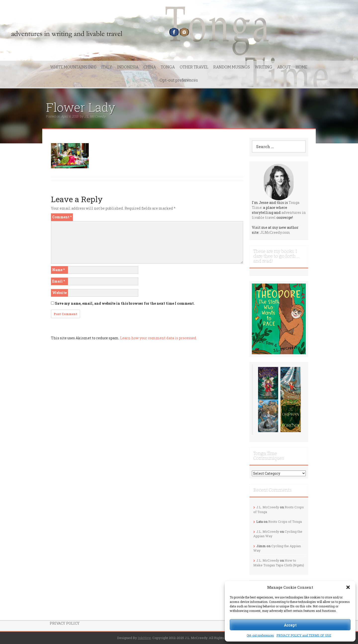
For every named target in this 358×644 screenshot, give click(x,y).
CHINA (150, 67)
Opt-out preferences (260, 635)
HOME (301, 67)
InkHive (144, 638)
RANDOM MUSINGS (232, 67)
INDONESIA (128, 67)
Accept (290, 625)
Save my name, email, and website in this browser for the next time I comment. (125, 303)
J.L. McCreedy (95, 116)
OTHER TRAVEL (194, 67)
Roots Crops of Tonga (285, 522)
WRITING (264, 67)
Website (59, 293)
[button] (348, 587)
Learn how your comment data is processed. (158, 338)
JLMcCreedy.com (275, 232)
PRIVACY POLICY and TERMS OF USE (304, 635)
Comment (62, 217)
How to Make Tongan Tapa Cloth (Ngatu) (279, 563)
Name (58, 270)
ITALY (107, 67)
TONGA (168, 67)
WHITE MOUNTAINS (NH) (73, 67)
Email (59, 281)
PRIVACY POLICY (65, 623)
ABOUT (284, 67)
